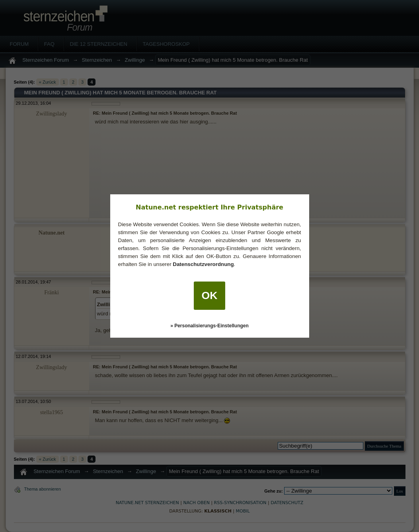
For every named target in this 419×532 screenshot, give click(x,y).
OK (210, 295)
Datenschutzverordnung (203, 264)
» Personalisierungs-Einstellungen (209, 326)
